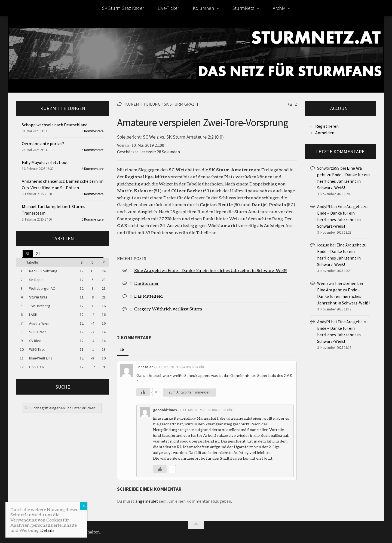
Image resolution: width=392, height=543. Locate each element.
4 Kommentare (93, 169)
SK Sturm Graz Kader (123, 8)
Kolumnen (203, 8)
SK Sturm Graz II (181, 104)
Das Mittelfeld (148, 296)
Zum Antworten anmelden (189, 392)
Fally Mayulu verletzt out (45, 162)
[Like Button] (143, 392)
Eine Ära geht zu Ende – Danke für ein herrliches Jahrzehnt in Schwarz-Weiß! (211, 270)
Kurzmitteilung (143, 104)
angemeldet (147, 501)
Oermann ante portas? (43, 144)
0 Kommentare (93, 194)
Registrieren (327, 126)
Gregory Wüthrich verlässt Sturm (168, 309)
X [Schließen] (84, 506)
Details (47, 530)
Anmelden (325, 133)
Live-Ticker (168, 8)
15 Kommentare (92, 150)
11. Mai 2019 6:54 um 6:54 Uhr (181, 367)
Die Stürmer (146, 283)
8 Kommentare (93, 131)
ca (127, 145)
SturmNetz (243, 8)
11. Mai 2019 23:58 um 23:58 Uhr (208, 410)
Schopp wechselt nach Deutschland (55, 125)
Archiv (279, 8)
